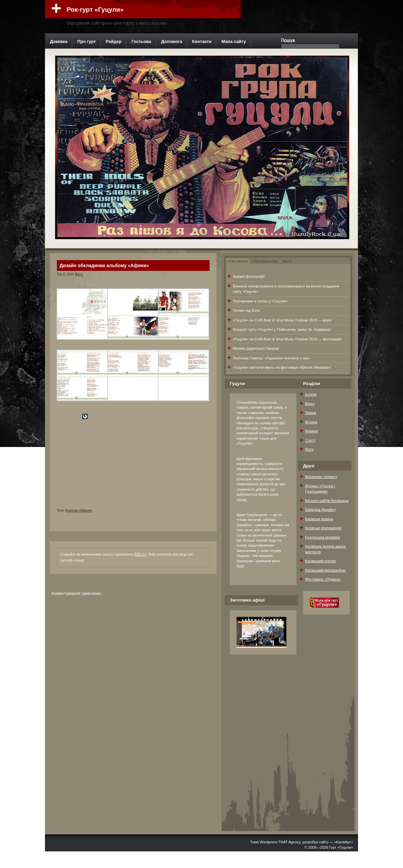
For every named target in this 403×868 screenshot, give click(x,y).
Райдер (114, 41)
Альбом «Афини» (79, 510)
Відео (310, 404)
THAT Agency (289, 842)
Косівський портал (321, 561)
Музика (311, 422)
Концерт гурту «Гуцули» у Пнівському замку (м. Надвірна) (282, 329)
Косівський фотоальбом (325, 570)
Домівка (59, 41)
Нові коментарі (265, 261)
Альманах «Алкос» (321, 477)
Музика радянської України (256, 348)
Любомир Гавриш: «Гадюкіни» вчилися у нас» (272, 358)
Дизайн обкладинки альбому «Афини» (104, 265)
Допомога (172, 41)
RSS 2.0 (140, 554)
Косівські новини (319, 519)
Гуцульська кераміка (322, 537)
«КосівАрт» (344, 842)
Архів (287, 261)
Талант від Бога (246, 310)
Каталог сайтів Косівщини (327, 501)
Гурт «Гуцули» (341, 847)
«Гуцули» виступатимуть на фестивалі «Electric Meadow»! (282, 367)
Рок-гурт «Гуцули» (95, 9)
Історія (311, 394)
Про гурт (86, 41)
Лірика (311, 413)
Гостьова (141, 41)
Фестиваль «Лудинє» (323, 579)
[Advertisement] (107, 467)
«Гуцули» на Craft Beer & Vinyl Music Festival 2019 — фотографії (287, 339)
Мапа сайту (234, 41)
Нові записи (238, 261)
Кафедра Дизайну (320, 510)
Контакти (202, 41)
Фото (79, 274)
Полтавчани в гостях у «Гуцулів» (260, 301)
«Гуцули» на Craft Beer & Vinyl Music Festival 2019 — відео (282, 320)
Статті (310, 440)
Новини (311, 431)
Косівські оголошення (323, 528)
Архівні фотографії (249, 276)
